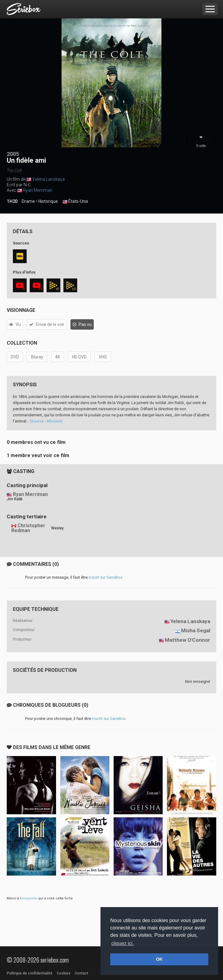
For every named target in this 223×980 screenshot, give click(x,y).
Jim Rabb (15, 499)
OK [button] (159, 959)
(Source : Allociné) (46, 421)
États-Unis (75, 202)
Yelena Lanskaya (48, 179)
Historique (48, 201)
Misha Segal (196, 630)
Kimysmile (28, 898)
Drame (28, 201)
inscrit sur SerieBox (105, 577)
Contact (81, 973)
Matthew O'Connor (187, 640)
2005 (13, 154)
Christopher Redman (28, 528)
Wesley (57, 528)
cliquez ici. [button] (123, 943)
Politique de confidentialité (30, 973)
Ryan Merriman (38, 190)
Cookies (64, 973)
